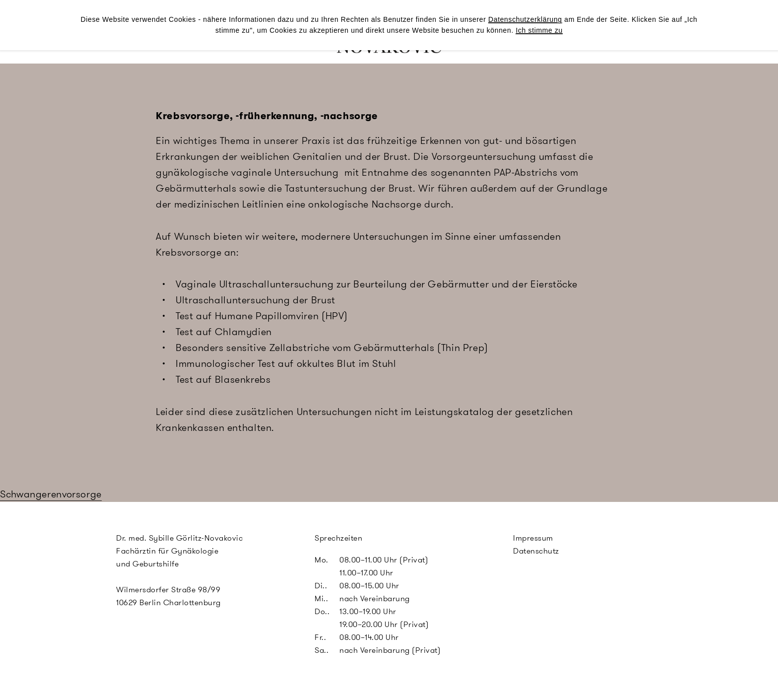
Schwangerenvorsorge (51, 494)
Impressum (533, 538)
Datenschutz (536, 551)
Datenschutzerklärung (525, 19)
